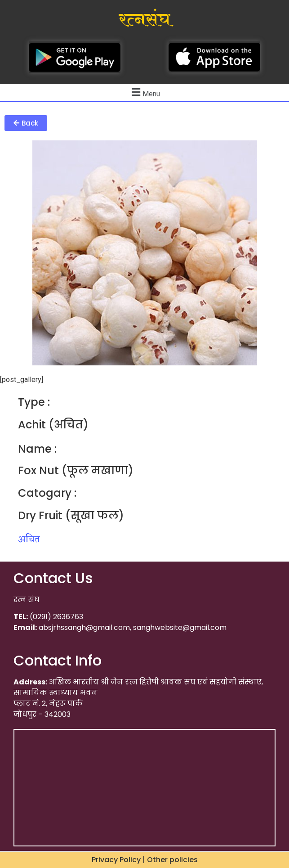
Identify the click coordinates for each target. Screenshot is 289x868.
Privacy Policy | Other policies (145, 860)
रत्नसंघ (144, 20)
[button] (26, 123)
